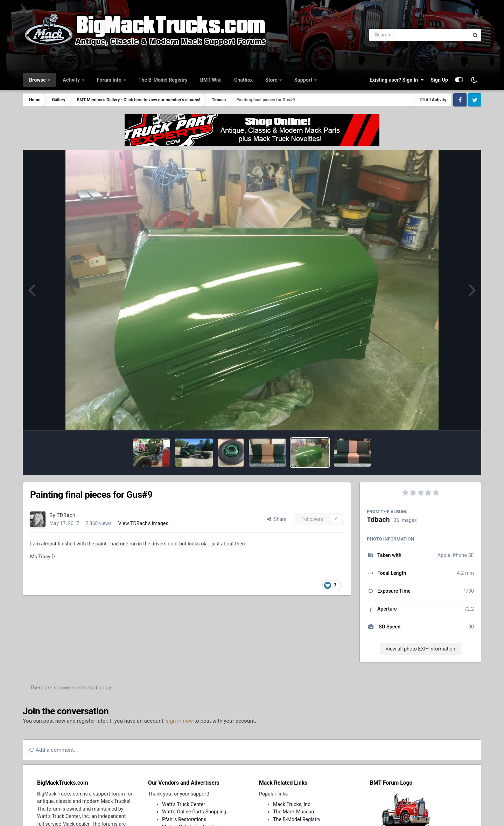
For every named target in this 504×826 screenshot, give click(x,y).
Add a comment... (54, 750)
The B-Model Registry (163, 80)
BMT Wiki (211, 80)
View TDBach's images (143, 523)
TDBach (66, 515)
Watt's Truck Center (184, 804)
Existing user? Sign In (397, 80)
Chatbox (243, 80)
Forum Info (110, 80)
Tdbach (378, 520)
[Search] (400, 35)
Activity (72, 80)
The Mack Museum (294, 812)
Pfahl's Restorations (184, 819)
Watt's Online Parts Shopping (194, 812)
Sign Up (439, 80)
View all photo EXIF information (420, 649)
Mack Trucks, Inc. (292, 804)
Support (304, 80)
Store (272, 80)
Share (277, 519)
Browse (38, 80)
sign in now (180, 721)
